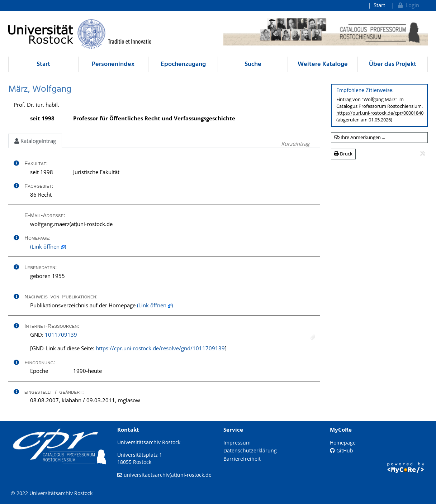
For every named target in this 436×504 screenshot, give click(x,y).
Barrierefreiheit (242, 459)
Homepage (343, 443)
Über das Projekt (393, 64)
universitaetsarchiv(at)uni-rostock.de (168, 475)
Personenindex (113, 64)
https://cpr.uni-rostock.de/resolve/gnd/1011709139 (160, 348)
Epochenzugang (183, 64)
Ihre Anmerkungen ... (360, 137)
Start (379, 5)
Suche (253, 64)
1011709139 (61, 335)
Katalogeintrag (35, 141)
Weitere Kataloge (323, 64)
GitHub (342, 450)
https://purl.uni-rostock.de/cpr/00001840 (380, 113)
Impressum (237, 443)
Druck (343, 154)
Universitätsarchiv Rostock (149, 442)
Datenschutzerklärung (250, 450)
